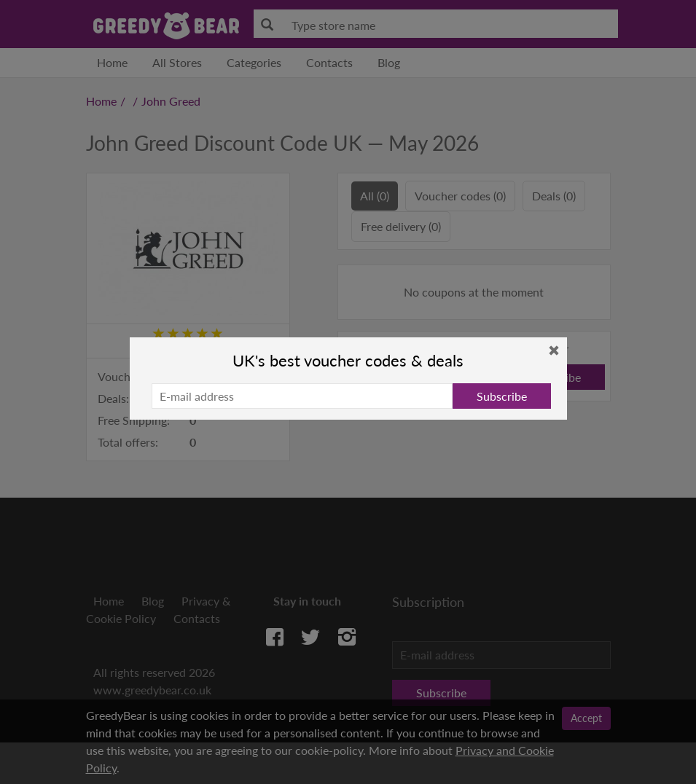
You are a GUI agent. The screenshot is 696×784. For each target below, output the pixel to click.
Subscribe (502, 396)
